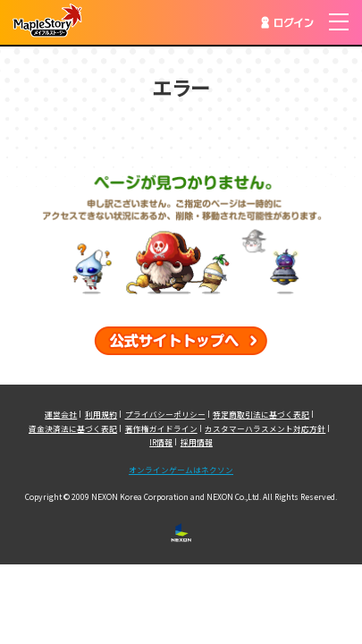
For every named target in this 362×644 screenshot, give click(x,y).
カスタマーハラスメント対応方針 (265, 428)
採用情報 (197, 442)
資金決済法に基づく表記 (73, 428)
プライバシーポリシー (165, 414)
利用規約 (101, 414)
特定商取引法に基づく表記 (261, 414)
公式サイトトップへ (181, 341)
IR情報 (161, 442)
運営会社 (61, 414)
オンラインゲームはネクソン (181, 470)
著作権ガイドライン (161, 428)
